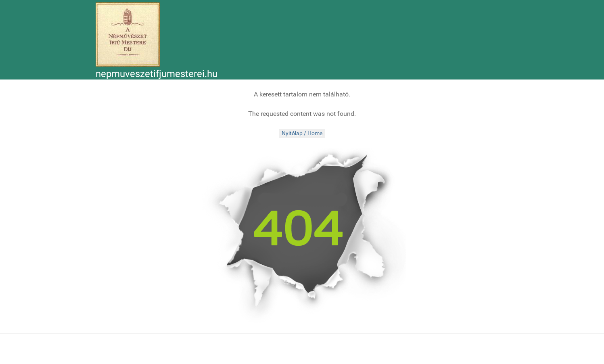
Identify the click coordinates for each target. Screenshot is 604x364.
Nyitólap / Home (302, 133)
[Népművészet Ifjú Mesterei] (128, 35)
